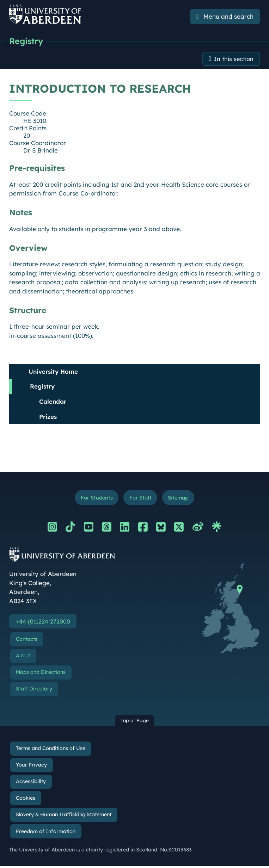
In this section (233, 60)
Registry (27, 41)
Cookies (26, 800)
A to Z (23, 658)
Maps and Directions (41, 674)
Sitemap (179, 499)
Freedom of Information (46, 833)
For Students (95, 499)
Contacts (27, 641)
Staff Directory (34, 691)
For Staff (140, 499)
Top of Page (135, 722)
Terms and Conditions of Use (51, 750)
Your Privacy (31, 767)
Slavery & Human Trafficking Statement (64, 817)
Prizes (48, 418)
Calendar (53, 402)
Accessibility (31, 783)
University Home (53, 373)
